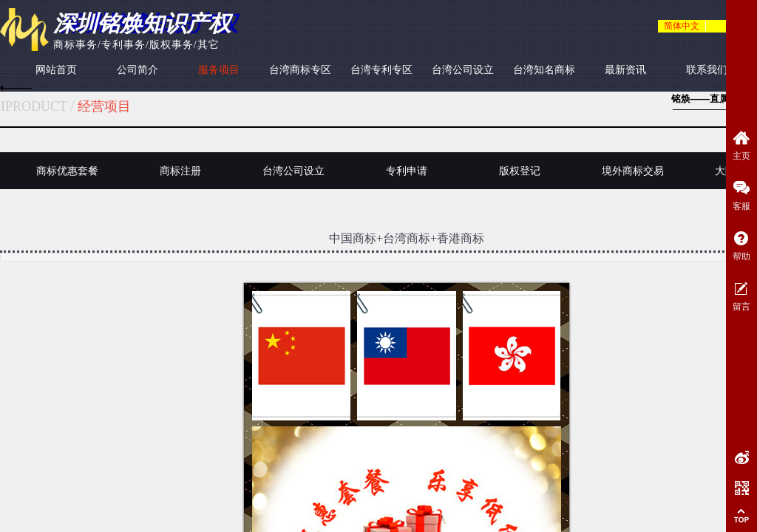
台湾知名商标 (544, 70)
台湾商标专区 (300, 70)
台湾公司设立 (463, 70)
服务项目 (219, 70)
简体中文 (682, 26)
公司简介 (138, 70)
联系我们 (707, 70)
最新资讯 (625, 70)
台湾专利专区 (381, 70)
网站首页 (56, 70)
